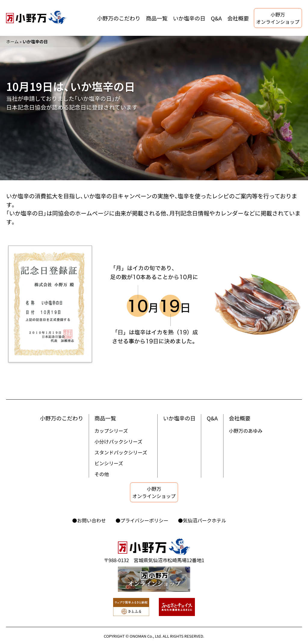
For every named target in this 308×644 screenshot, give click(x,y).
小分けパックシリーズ (118, 441)
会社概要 (238, 18)
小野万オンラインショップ (278, 18)
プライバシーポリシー (144, 520)
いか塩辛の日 (189, 18)
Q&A (216, 18)
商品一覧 (157, 18)
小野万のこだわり (119, 18)
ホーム (12, 42)
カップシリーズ (111, 431)
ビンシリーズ (109, 463)
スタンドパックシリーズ (121, 452)
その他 (102, 474)
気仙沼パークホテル (205, 520)
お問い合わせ (91, 520)
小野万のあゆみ (246, 431)
